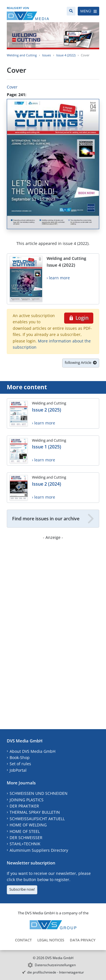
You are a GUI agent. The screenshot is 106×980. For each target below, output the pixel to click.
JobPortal (18, 770)
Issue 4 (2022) (66, 55)
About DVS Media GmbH (33, 751)
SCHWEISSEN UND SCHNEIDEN (39, 793)
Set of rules (20, 764)
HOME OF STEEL (25, 831)
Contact (23, 940)
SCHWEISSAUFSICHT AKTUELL (37, 819)
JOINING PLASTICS (27, 800)
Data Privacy (83, 940)
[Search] (71, 11)
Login (79, 318)
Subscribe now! (22, 889)
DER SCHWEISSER (26, 838)
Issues (46, 55)
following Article (81, 362)
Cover (12, 87)
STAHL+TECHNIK (25, 844)
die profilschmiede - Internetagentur (56, 972)
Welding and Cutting (22, 55)
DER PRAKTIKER (24, 806)
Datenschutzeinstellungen (55, 965)
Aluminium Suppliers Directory (39, 850)
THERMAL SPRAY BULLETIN (35, 812)
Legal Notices (51, 940)
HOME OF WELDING (28, 825)
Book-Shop (20, 757)
